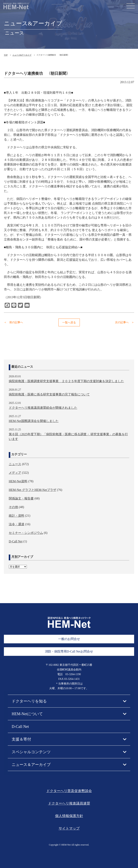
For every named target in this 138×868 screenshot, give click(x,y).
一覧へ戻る (69, 323)
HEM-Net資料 (18, 481)
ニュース (15, 464)
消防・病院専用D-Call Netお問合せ (69, 651)
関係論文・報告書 (21, 498)
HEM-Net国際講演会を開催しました (34, 421)
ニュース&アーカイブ (22, 55)
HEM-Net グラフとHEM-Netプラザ (33, 490)
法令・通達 (17, 524)
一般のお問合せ (69, 639)
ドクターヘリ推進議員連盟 (69, 803)
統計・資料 (17, 516)
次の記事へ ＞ (125, 322)
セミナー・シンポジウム (26, 533)
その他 (13, 507)
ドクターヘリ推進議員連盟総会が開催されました (43, 408)
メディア (15, 473)
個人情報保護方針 (69, 816)
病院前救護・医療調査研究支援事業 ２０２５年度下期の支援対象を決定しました (66, 381)
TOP (6, 55)
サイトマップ (69, 828)
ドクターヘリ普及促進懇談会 (69, 791)
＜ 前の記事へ (13, 322)
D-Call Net (16, 541)
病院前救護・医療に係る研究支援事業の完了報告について (49, 394)
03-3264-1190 (73, 674)
